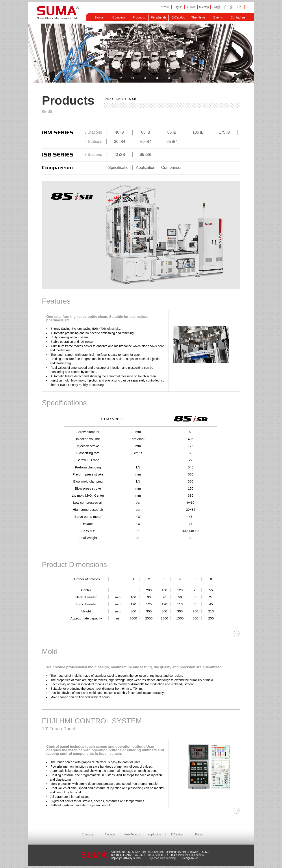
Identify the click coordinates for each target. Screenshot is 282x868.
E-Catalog (177, 835)
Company (88, 835)
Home (107, 99)
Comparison (172, 168)
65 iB (146, 132)
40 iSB (119, 155)
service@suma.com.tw (191, 855)
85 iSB (146, 155)
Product (120, 99)
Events (199, 835)
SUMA (137, 858)
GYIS (198, 858)
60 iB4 (146, 142)
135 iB (198, 132)
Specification (119, 168)
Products (110, 835)
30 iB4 (120, 142)
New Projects (132, 835)
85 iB (172, 132)
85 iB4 (172, 142)
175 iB (224, 132)
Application (146, 168)
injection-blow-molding (162, 858)
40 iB (119, 132)
